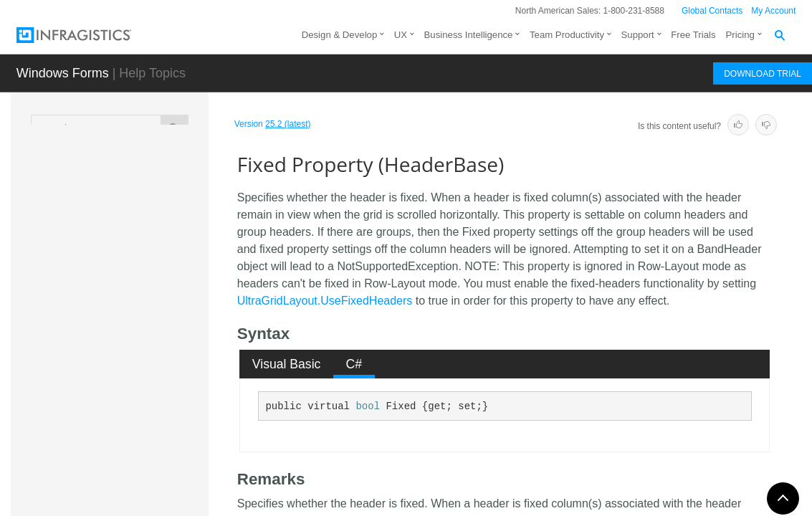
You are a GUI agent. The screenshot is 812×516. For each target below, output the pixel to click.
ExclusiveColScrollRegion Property (158, 318)
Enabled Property (156, 286)
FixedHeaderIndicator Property (160, 383)
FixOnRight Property (143, 422)
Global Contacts (712, 11)
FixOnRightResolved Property (160, 462)
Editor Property (150, 221)
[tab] (286, 364)
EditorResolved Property (152, 254)
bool (368, 406)
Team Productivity (567, 35)
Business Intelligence (469, 35)
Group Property (151, 494)
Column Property (154, 196)
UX (401, 35)
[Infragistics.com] (88, 35)
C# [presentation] (354, 364)
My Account (773, 11)
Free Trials (693, 35)
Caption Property (154, 171)
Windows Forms (63, 73)
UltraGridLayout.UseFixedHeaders (325, 301)
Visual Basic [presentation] (287, 364)
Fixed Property (152, 350)
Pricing (740, 35)
